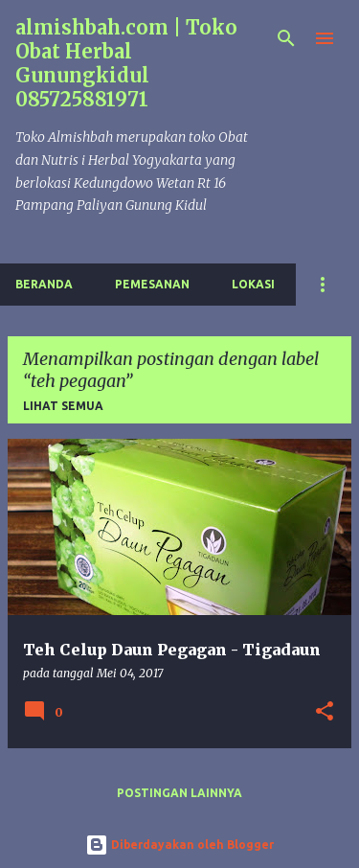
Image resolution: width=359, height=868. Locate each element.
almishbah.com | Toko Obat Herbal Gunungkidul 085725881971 (126, 63)
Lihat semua (63, 406)
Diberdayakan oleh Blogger (179, 845)
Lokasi (253, 284)
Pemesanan (152, 284)
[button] (325, 712)
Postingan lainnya (179, 793)
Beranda (44, 284)
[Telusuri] (286, 38)
